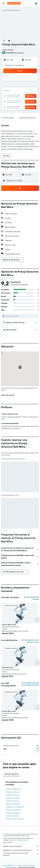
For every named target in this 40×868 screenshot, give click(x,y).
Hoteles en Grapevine (13, 813)
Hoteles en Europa (29, 865)
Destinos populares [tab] (12, 774)
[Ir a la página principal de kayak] (14, 3)
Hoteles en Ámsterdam (13, 810)
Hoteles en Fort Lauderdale (15, 807)
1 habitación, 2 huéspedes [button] (14, 65)
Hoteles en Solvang (12, 801)
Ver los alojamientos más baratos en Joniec (30, 641)
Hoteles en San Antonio (14, 789)
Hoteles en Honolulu (13, 792)
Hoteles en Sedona (12, 795)
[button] (4, 3)
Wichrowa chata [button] (8, 667)
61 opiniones (19, 53)
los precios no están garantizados (19, 840)
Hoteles (19, 865)
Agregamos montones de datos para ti (21, 850)
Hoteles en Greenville (13, 804)
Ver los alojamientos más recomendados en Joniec (30, 684)
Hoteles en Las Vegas (13, 798)
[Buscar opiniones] (22, 316)
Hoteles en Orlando (12, 816)
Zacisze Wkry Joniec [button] (9, 625)
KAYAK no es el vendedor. (21, 846)
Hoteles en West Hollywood (15, 819)
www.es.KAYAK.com (8, 865)
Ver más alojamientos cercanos (31, 598)
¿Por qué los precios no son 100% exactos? (21, 854)
